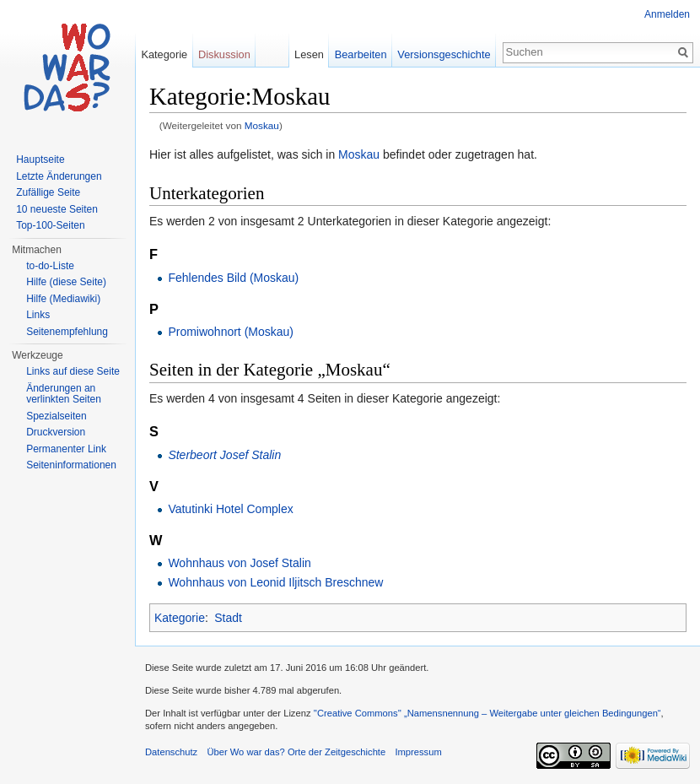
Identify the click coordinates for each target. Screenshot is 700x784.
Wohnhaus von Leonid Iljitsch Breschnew (275, 582)
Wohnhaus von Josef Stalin (239, 563)
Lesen (309, 54)
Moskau (262, 125)
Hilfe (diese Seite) (66, 282)
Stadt (228, 618)
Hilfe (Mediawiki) (63, 299)
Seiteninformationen (71, 465)
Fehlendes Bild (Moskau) (233, 278)
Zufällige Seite (48, 192)
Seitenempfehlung (67, 332)
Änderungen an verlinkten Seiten (64, 394)
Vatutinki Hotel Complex (230, 509)
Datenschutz (171, 752)
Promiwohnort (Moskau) (231, 332)
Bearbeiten (361, 54)
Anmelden (667, 14)
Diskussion (224, 54)
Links (38, 315)
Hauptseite (40, 160)
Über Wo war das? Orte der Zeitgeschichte (296, 752)
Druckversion (56, 432)
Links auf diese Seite (73, 371)
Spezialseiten (56, 416)
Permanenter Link (66, 449)
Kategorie (180, 618)
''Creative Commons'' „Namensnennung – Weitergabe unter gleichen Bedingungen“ (487, 713)
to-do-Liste (50, 266)
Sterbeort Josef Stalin (224, 455)
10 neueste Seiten (57, 209)
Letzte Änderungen (59, 176)
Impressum (418, 752)
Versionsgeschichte (444, 54)
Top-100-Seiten (50, 225)
